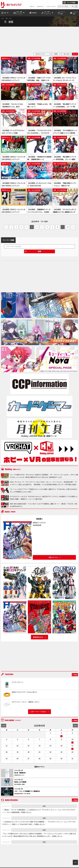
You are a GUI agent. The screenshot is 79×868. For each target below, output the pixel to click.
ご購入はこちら (53, 557)
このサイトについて (51, 6)
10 (58, 227)
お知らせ (32, 6)
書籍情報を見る (38, 637)
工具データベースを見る (38, 712)
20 (68, 227)
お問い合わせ (40, 6)
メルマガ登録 (69, 3)
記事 (44, 806)
